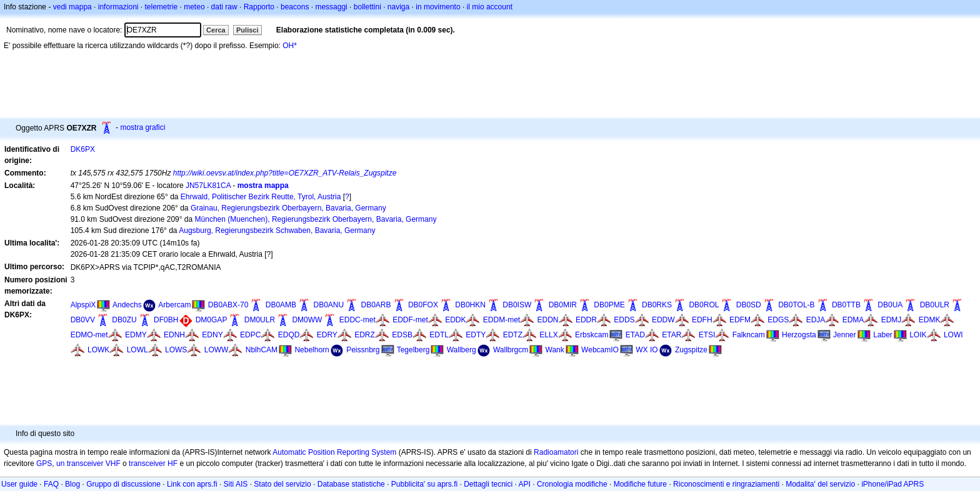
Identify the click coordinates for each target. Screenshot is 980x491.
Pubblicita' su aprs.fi (424, 484)
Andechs (127, 305)
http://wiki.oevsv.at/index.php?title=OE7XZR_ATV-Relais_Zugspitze (285, 173)
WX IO (647, 350)
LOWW (217, 350)
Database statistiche (351, 484)
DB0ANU (328, 305)
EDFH (702, 320)
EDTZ (513, 335)
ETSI (707, 335)
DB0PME (609, 305)
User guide (19, 484)
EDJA (816, 320)
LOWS (176, 350)
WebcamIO (600, 350)
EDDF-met (410, 320)
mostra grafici (142, 127)
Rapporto (259, 7)
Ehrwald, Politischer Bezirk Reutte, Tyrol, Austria (261, 197)
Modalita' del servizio (820, 484)
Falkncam (749, 335)
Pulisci (247, 30)
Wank (555, 350)
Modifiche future (640, 484)
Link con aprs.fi (192, 484)
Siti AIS (236, 484)
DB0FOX (423, 305)
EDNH (174, 335)
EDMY (136, 335)
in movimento (438, 7)
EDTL (439, 335)
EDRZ (365, 335)
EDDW (663, 320)
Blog (72, 484)
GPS (44, 464)
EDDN (548, 320)
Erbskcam (592, 335)
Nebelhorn (312, 350)
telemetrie (162, 7)
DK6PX (83, 149)
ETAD (635, 335)
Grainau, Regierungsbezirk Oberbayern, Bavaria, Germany (288, 208)
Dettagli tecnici (488, 484)
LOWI (953, 335)
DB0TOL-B (796, 305)
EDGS (778, 320)
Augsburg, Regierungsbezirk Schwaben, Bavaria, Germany (277, 231)
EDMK (930, 320)
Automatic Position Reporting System (334, 452)
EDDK (455, 320)
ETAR (672, 335)
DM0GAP (212, 320)
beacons (295, 7)
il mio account (490, 7)
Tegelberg (413, 350)
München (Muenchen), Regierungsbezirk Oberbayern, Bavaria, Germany (316, 219)
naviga (398, 7)
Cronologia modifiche (572, 484)
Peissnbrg (363, 350)
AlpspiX (83, 305)
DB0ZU (124, 320)
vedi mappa (72, 7)
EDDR (586, 320)
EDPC (250, 335)
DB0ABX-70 (228, 305)
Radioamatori (556, 452)
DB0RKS (657, 305)
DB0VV (83, 320)
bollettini (367, 7)
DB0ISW (517, 305)
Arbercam (174, 305)
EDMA (853, 320)
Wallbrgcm (511, 350)
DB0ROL (704, 305)
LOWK (98, 350)
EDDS (624, 320)
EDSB (402, 335)
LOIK (918, 335)
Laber (883, 335)
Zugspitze (691, 350)
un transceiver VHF (88, 464)
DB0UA (890, 305)
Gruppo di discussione (123, 484)
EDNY (212, 335)
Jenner (845, 335)
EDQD (289, 335)
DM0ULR (260, 320)
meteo (194, 7)
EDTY (476, 335)
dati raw (224, 7)
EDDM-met (502, 320)
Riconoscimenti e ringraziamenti (726, 484)
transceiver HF (153, 464)
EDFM (740, 320)
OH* (290, 46)
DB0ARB (376, 305)
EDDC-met (357, 320)
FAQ (51, 484)
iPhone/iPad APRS (892, 484)
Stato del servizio (282, 484)
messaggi (331, 7)
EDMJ (892, 320)
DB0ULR (935, 305)
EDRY (327, 335)
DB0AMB (281, 305)
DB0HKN (470, 305)
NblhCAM (262, 350)
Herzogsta (799, 335)
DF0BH (166, 320)
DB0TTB (846, 305)
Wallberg (462, 350)
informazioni (118, 7)
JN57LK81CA (208, 186)
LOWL (137, 350)
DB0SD (749, 305)
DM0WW (307, 320)
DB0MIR (563, 305)
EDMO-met (89, 335)
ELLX (548, 335)
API (525, 484)
